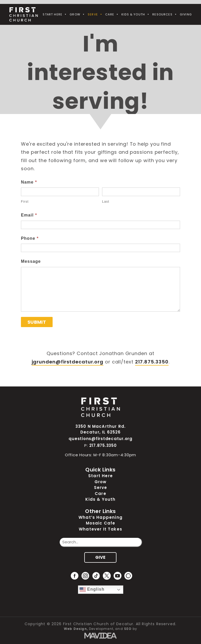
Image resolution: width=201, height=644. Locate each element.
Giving (186, 14)
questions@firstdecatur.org (100, 439)
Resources (165, 14)
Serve (95, 14)
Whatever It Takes (100, 529)
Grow (77, 14)
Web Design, (76, 629)
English (92, 590)
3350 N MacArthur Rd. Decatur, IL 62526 (100, 429)
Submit (37, 322)
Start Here (55, 14)
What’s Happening (100, 517)
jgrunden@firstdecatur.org (68, 362)
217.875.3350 (152, 362)
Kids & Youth (136, 14)
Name (29, 182)
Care (112, 14)
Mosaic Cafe (101, 523)
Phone (30, 238)
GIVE (100, 557)
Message (31, 261)
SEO (128, 629)
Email (29, 215)
